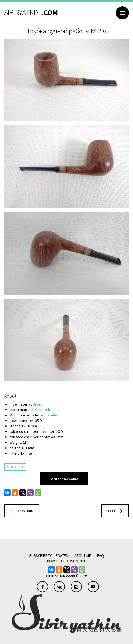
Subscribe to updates (49, 555)
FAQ (101, 555)
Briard (38, 404)
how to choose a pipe (66, 561)
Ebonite (51, 415)
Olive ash (42, 410)
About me (83, 555)
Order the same (64, 479)
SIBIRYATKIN (31, 13)
